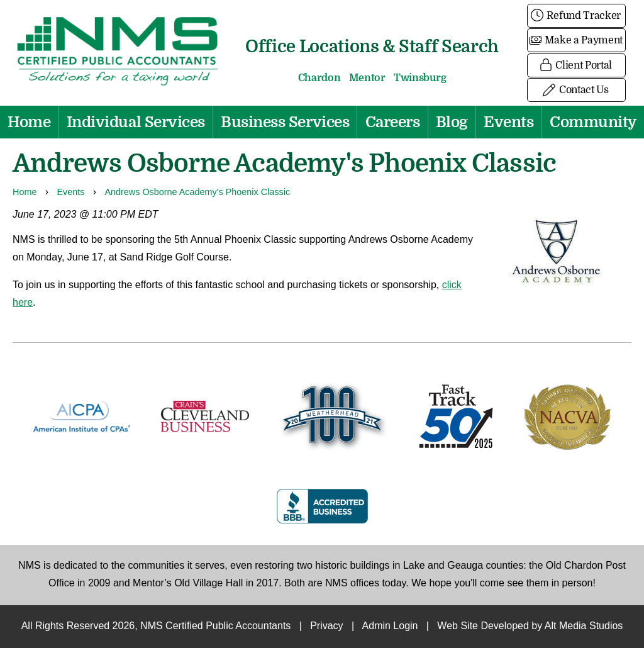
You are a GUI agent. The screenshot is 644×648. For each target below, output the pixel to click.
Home (29, 122)
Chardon (319, 78)
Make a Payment (576, 40)
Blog (452, 122)
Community (593, 122)
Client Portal (576, 65)
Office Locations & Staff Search (372, 46)
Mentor (367, 78)
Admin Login (390, 626)
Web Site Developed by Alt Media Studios (530, 626)
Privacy (326, 626)
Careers (393, 122)
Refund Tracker (576, 16)
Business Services (285, 122)
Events (508, 122)
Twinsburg (420, 78)
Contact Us (576, 90)
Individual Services (136, 122)
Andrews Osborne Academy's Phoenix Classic (197, 193)
